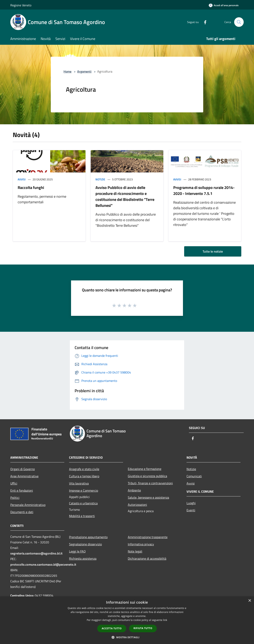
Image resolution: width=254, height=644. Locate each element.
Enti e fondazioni (22, 490)
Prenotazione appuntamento (88, 537)
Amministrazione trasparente (148, 537)
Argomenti (84, 71)
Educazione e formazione (145, 469)
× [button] (250, 601)
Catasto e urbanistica (83, 503)
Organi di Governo (23, 469)
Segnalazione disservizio (85, 544)
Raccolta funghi (31, 187)
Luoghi (191, 503)
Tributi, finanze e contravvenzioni (150, 483)
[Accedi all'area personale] (224, 5)
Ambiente (134, 490)
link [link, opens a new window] (165, 620)
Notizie (100, 179)
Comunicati (194, 476)
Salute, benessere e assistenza (148, 497)
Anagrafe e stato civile (84, 469)
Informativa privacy (141, 544)
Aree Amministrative (24, 476)
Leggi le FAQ (77, 551)
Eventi (191, 510)
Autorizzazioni (137, 505)
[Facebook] (204, 22)
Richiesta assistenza (83, 558)
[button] (127, 637)
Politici (15, 498)
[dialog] (127, 620)
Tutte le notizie (213, 251)
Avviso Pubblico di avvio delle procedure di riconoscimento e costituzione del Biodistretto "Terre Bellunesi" (125, 196)
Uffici (14, 483)
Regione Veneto (21, 5)
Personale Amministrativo (28, 505)
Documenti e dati (22, 512)
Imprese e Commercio (84, 490)
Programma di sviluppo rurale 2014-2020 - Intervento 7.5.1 (204, 190)
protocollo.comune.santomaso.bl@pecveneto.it (43, 564)
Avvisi (22, 179)
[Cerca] (239, 22)
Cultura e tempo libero (84, 476)
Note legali (135, 551)
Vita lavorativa (79, 483)
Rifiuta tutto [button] (143, 628)
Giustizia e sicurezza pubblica (147, 476)
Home (67, 71)
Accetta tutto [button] (112, 628)
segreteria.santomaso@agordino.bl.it (36, 553)
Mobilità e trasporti (82, 516)
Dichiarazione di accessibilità (147, 558)
